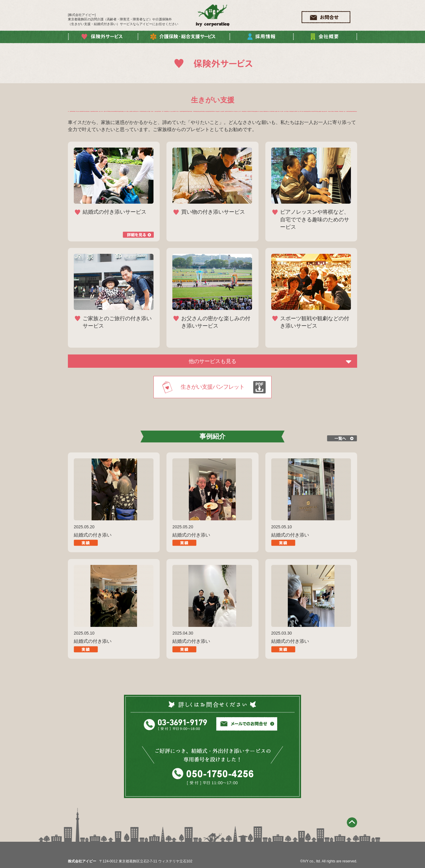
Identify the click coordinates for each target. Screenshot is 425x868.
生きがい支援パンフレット (213, 387)
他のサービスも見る (212, 361)
